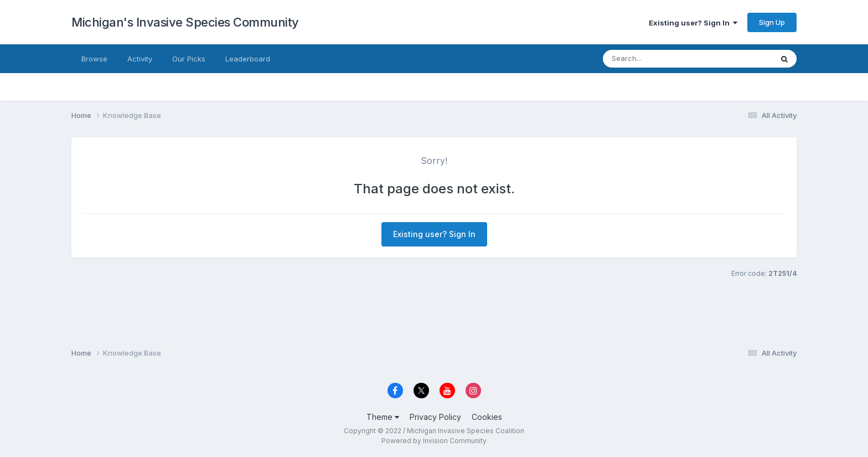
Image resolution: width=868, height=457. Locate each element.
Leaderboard (248, 59)
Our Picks (189, 59)
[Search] (666, 59)
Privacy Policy (435, 417)
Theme (383, 417)
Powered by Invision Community (434, 441)
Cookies (487, 417)
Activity (140, 59)
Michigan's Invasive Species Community (185, 22)
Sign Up (772, 22)
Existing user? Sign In (693, 23)
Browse (94, 59)
